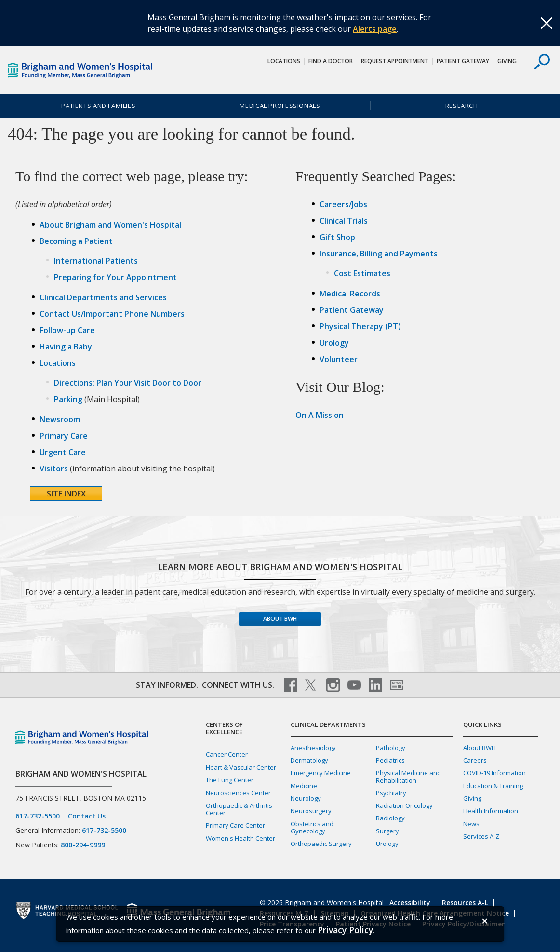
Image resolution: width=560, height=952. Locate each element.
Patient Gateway (463, 61)
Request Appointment (395, 61)
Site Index (66, 494)
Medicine (304, 786)
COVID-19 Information (494, 773)
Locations (284, 61)
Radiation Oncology (404, 805)
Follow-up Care (67, 330)
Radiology (390, 818)
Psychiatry (391, 793)
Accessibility (410, 903)
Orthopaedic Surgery (321, 844)
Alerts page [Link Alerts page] (375, 29)
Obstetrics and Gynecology (312, 827)
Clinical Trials (344, 221)
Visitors (54, 469)
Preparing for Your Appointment (115, 277)
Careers (475, 760)
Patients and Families (98, 106)
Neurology (306, 798)
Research (462, 106)
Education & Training (493, 786)
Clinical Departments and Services (103, 297)
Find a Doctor (331, 61)
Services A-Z (481, 836)
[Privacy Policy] (345, 930)
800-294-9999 (83, 845)
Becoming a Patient (76, 241)
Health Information (491, 811)
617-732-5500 (38, 816)
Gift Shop (337, 237)
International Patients (96, 261)
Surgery (387, 831)
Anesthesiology (313, 748)
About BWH (280, 619)
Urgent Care (63, 452)
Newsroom (60, 419)
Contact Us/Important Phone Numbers (112, 314)
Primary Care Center (235, 825)
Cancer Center (227, 754)
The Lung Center (230, 780)
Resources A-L (465, 903)
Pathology (391, 748)
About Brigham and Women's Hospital (110, 225)
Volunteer (339, 359)
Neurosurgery (311, 811)
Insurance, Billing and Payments (379, 254)
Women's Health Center (240, 838)
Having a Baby (66, 347)
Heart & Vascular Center (241, 767)
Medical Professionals (280, 106)
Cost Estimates (362, 273)
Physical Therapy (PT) (360, 326)
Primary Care (64, 436)
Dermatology (309, 760)
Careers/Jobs (343, 204)
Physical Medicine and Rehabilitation (408, 776)
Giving (507, 61)
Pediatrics (390, 760)
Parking (68, 399)
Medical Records (350, 294)
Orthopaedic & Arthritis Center (239, 809)
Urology (334, 343)
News (471, 824)
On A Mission (320, 415)
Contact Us (87, 816)
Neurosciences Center (238, 793)
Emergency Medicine (321, 773)
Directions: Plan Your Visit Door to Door (128, 383)
